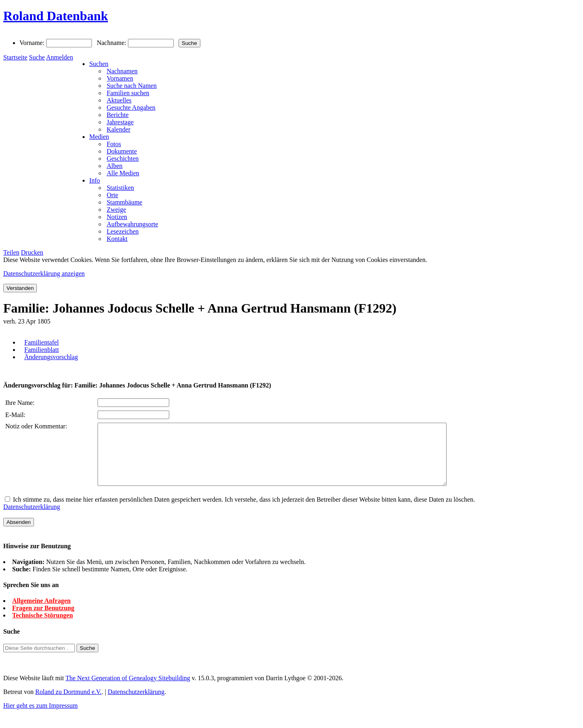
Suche (37, 57)
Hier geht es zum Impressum (40, 718)
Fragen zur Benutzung (43, 620)
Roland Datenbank (56, 16)
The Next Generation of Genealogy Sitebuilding (128, 690)
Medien (99, 137)
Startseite (15, 57)
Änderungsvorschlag (51, 357)
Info (95, 180)
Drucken (32, 252)
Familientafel (41, 342)
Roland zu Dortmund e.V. (68, 704)
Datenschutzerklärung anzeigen (44, 274)
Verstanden (20, 288)
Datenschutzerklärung (32, 519)
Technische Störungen (43, 627)
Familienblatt (41, 350)
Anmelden (60, 57)
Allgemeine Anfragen (41, 613)
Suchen (99, 64)
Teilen (11, 252)
